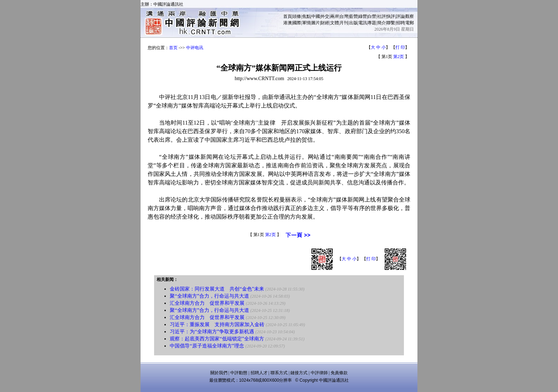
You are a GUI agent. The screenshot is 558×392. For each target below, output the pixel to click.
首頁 (288, 16)
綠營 (363, 16)
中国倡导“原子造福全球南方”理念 (207, 346)
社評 (381, 16)
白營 (372, 16)
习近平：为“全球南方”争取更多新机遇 (212, 332)
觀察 (410, 16)
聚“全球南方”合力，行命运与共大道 (209, 296)
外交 (325, 16)
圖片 (316, 23)
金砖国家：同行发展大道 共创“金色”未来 (217, 289)
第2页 (399, 57)
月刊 (344, 23)
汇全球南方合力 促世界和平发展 (207, 303)
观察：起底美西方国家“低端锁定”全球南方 (217, 339)
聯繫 (391, 23)
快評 (391, 16)
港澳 (288, 23)
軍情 (306, 23)
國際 (297, 23)
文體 (335, 23)
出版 (353, 23)
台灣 (344, 16)
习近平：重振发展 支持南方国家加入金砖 (217, 325)
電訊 (363, 23)
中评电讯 (195, 48)
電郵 (410, 23)
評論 (400, 16)
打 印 (400, 47)
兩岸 (335, 16)
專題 (372, 23)
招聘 (400, 23)
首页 (173, 48)
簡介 (381, 23)
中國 (316, 16)
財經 (325, 23)
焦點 (306, 16)
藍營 (353, 16)
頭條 (297, 16)
